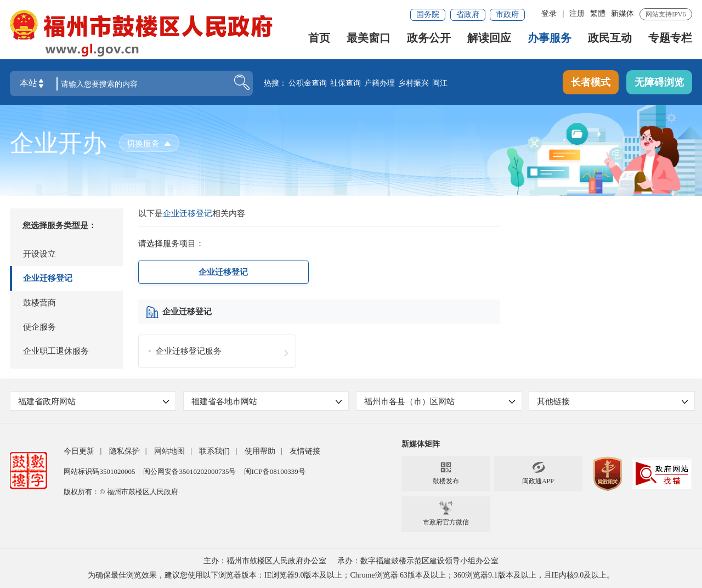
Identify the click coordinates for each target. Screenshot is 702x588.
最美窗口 (369, 40)
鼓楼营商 (39, 303)
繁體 (598, 13)
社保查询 (346, 84)
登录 (549, 13)
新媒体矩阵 (421, 444)
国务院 (428, 15)
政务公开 (429, 40)
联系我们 (214, 451)
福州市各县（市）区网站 (440, 402)
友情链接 (305, 451)
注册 (577, 13)
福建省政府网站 (94, 402)
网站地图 (169, 451)
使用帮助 (260, 451)
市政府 (507, 15)
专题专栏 (670, 40)
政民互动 (610, 40)
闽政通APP (538, 473)
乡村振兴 (414, 84)
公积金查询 (308, 84)
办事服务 (550, 40)
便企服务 (39, 327)
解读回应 (489, 40)
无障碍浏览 (659, 83)
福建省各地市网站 (267, 402)
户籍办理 (380, 84)
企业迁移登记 (48, 278)
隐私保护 (124, 451)
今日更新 (79, 451)
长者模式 (591, 83)
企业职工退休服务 (56, 351)
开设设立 (39, 254)
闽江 (440, 84)
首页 (319, 40)
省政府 (468, 15)
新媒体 (622, 13)
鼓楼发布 (446, 473)
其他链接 (612, 402)
